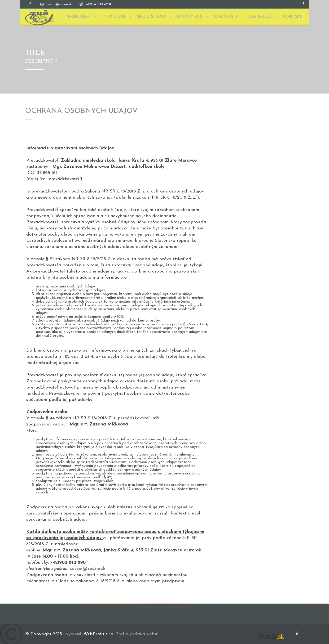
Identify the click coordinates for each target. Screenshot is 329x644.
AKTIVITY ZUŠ (189, 16)
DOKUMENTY (225, 16)
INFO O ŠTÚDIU (150, 16)
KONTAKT (292, 16)
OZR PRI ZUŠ (261, 16)
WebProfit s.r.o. (99, 634)
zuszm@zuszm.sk (59, 4)
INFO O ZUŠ (114, 16)
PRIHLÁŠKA (79, 16)
